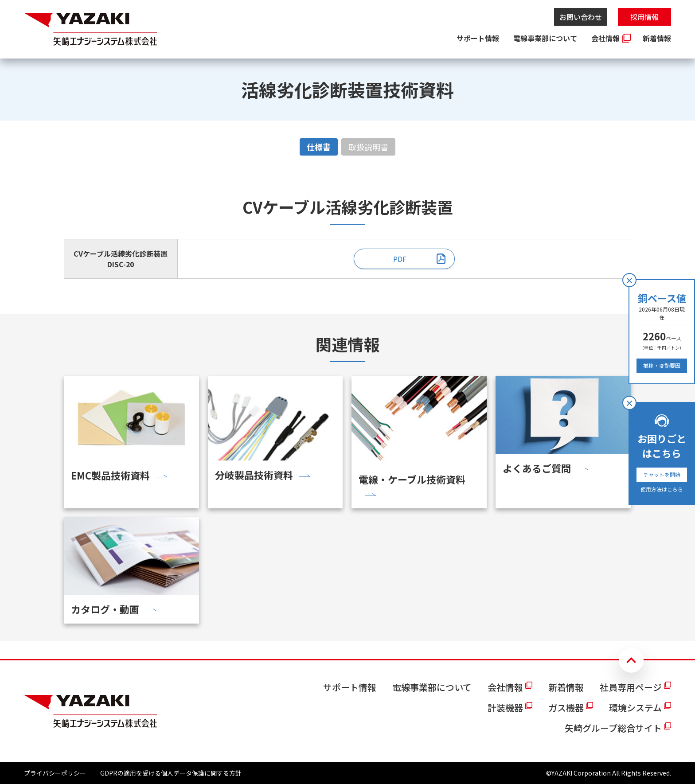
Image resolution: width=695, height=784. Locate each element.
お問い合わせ (581, 17)
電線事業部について (545, 38)
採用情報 (644, 17)
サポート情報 (478, 38)
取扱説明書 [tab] (368, 147)
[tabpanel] (347, 237)
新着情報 (657, 38)
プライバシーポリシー (55, 773)
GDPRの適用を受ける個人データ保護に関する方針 (171, 773)
